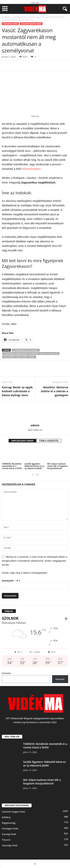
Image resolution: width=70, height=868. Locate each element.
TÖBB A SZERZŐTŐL (49, 441)
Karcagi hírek (9, 834)
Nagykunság (9, 823)
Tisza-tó (6, 840)
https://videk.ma (35, 430)
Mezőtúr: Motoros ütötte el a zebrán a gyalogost (55, 391)
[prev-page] (33, 475)
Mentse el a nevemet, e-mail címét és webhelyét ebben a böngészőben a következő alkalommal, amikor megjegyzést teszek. (35, 561)
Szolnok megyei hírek (31, 24)
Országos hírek (20, 17)
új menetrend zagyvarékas (26, 350)
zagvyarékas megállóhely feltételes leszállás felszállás (31, 354)
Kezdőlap (6, 17)
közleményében (32, 169)
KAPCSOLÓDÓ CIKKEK (22, 441)
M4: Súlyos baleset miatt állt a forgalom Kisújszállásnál (57, 466)
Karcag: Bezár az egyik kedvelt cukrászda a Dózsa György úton (17, 391)
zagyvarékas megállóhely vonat (19, 357)
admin (35, 425)
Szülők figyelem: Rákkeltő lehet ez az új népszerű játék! (34, 466)
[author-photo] (35, 413)
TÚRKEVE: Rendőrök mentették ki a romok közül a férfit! (12, 466)
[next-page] (37, 475)
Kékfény (6, 817)
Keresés (6, 673)
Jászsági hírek (10, 845)
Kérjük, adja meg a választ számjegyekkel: (25, 573)
